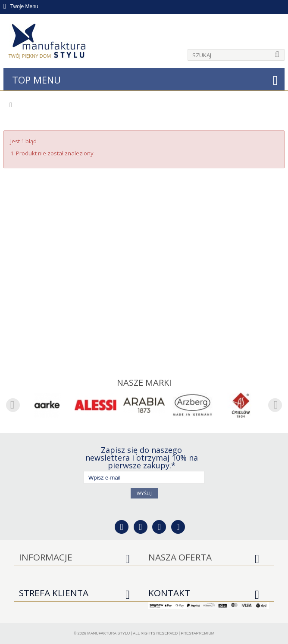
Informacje (46, 557)
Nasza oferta (180, 557)
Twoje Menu (21, 6)
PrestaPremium (198, 633)
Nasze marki (144, 382)
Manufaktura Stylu (108, 633)
